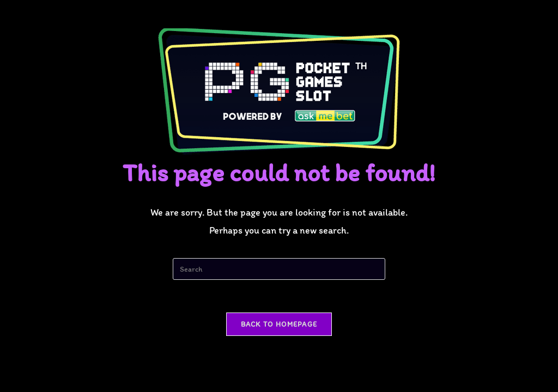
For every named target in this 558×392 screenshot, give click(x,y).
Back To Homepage (279, 324)
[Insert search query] (279, 269)
